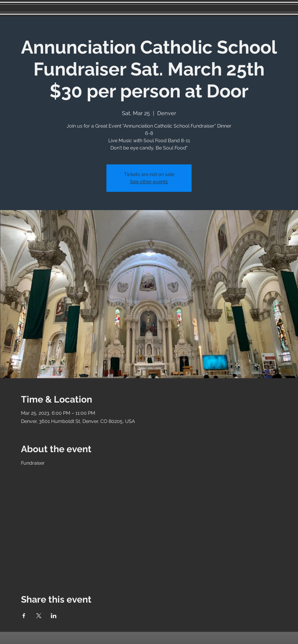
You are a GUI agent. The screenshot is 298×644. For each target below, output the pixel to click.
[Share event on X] (39, 616)
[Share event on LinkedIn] (54, 616)
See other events (149, 182)
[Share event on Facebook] (24, 616)
